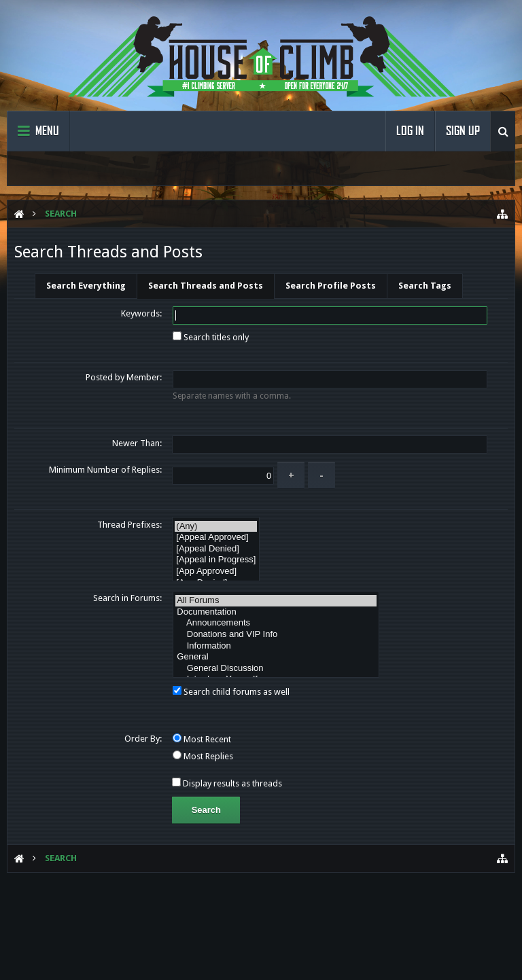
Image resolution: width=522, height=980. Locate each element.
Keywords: (141, 313)
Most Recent (202, 739)
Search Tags (425, 286)
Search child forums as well (231, 692)
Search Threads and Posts (206, 286)
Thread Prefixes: (129, 525)
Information (276, 646)
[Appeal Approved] (216, 538)
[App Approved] (216, 571)
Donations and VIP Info (276, 635)
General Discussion (276, 669)
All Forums (276, 601)
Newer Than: (137, 443)
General (276, 657)
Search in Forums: (127, 598)
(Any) (216, 527)
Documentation (276, 612)
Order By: (143, 739)
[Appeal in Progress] (216, 560)
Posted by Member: (124, 377)
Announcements (276, 623)
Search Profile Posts (331, 286)
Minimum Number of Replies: (105, 470)
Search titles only (211, 337)
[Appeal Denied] (216, 549)
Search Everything (86, 286)
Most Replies (203, 756)
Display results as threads (227, 783)
